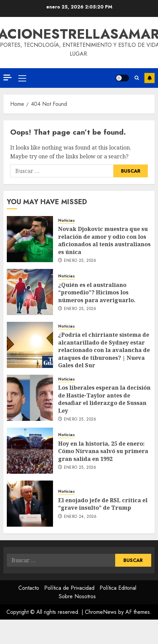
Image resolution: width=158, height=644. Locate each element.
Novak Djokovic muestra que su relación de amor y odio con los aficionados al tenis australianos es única (104, 240)
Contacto (29, 588)
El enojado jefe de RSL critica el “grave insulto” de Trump (103, 504)
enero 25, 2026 (80, 261)
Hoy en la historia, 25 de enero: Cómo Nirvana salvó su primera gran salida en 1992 (103, 451)
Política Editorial (118, 588)
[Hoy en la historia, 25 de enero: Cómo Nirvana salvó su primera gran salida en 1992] (30, 451)
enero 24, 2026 (80, 517)
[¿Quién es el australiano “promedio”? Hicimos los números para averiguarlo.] (30, 292)
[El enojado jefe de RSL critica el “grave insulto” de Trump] (30, 504)
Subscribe (150, 78)
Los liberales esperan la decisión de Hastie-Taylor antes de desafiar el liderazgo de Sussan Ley (104, 399)
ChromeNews (101, 612)
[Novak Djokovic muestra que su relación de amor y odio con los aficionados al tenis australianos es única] (30, 239)
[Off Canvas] (7, 77)
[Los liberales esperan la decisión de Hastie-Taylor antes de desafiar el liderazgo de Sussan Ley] (30, 398)
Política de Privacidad (69, 588)
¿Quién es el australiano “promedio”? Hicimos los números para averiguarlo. (97, 292)
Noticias (66, 221)
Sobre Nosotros (77, 596)
